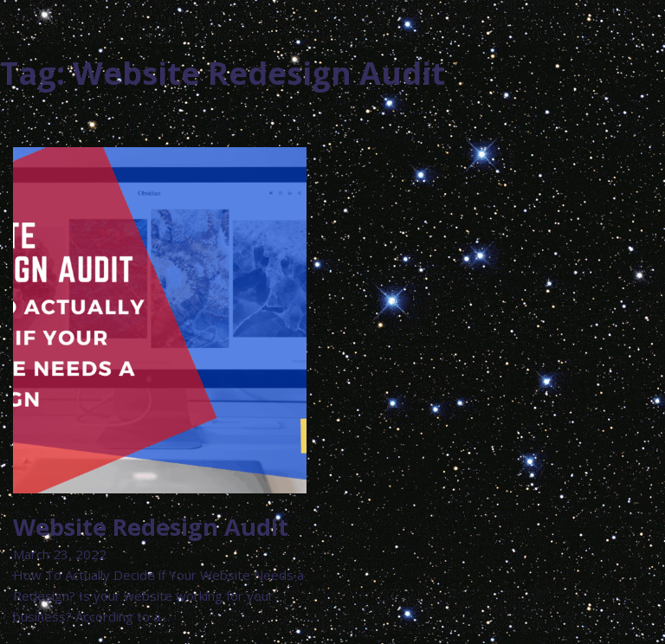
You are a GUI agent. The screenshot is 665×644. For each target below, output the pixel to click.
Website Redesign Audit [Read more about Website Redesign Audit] (151, 527)
